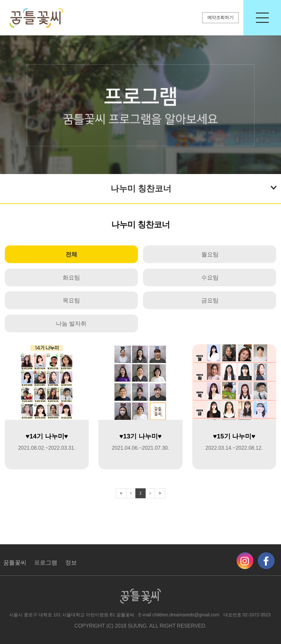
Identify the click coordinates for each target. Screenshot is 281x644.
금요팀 (210, 300)
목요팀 (71, 300)
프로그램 (46, 563)
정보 (71, 563)
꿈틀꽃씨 (15, 563)
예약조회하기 (221, 18)
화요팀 (71, 278)
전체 (71, 254)
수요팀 (210, 278)
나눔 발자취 (71, 324)
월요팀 (210, 254)
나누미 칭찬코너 (194, 187)
